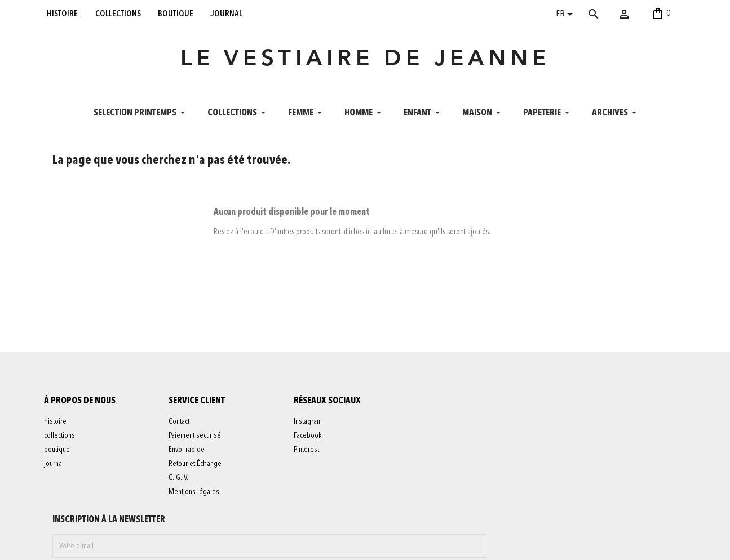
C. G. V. (187, 502)
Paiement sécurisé (203, 460)
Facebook (316, 460)
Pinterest (315, 474)
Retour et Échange (203, 488)
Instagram (316, 446)
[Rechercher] (610, 14)
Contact (187, 446)
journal (227, 14)
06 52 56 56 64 (626, 545)
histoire (62, 14)
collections (118, 14)
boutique (176, 14)
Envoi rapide (195, 474)
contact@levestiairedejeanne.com (534, 545)
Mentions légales (202, 516)
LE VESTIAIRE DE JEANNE (365, 70)
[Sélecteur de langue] (566, 15)
